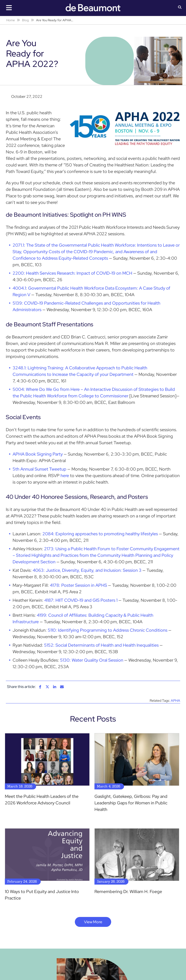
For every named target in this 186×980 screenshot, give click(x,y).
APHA (175, 701)
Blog (25, 20)
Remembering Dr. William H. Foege (128, 891)
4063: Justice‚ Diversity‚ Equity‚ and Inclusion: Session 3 (87, 570)
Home (11, 20)
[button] (180, 8)
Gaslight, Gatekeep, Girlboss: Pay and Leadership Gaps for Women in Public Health (131, 803)
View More (93, 922)
